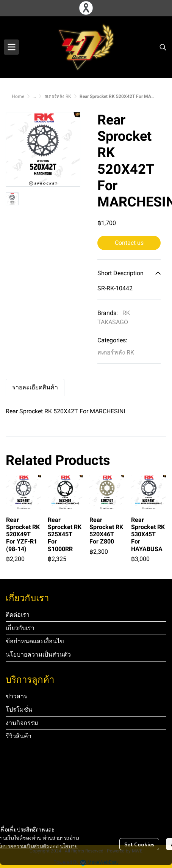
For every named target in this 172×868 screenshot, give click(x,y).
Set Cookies (139, 844)
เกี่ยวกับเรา (20, 628)
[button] (163, 47)
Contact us (129, 243)
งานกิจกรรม (22, 723)
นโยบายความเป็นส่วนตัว (38, 655)
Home (18, 96)
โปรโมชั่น (19, 710)
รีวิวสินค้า (19, 736)
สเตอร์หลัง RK (58, 96)
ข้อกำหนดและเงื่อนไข (35, 641)
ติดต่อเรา (18, 615)
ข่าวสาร (16, 696)
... (34, 96)
